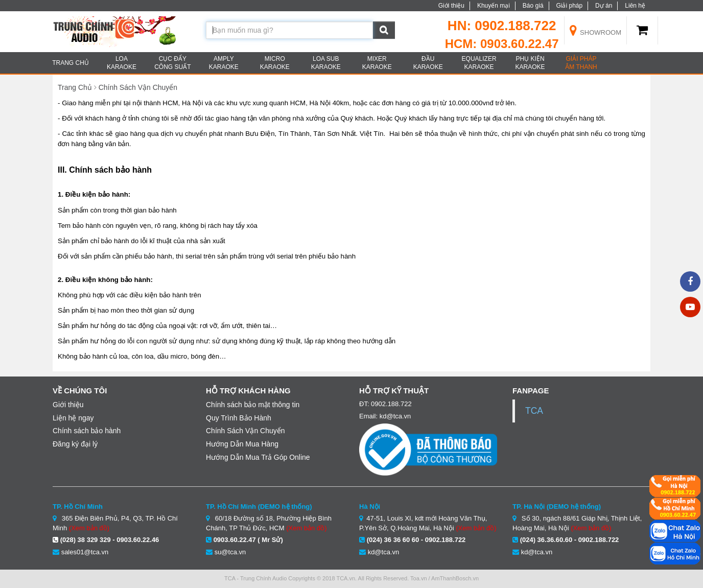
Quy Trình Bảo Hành (239, 418)
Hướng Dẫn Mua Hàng (242, 444)
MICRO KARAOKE (275, 63)
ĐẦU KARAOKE (428, 63)
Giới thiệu (451, 6)
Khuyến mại (494, 6)
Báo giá (533, 6)
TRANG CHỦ (71, 63)
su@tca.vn (230, 552)
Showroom (596, 32)
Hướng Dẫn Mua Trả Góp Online (258, 457)
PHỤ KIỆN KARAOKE (530, 63)
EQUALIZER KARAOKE (479, 63)
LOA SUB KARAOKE (326, 63)
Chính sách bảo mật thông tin (253, 405)
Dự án (604, 6)
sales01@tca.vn (85, 552)
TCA (534, 411)
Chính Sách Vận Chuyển (138, 87)
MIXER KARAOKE (377, 63)
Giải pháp (569, 6)
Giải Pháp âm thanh (581, 63)
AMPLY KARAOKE (224, 63)
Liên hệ (635, 6)
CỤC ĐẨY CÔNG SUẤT (172, 63)
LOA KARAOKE (122, 63)
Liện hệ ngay (73, 418)
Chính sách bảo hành (87, 431)
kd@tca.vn (384, 552)
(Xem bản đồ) (89, 528)
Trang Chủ (75, 87)
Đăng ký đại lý (75, 444)
